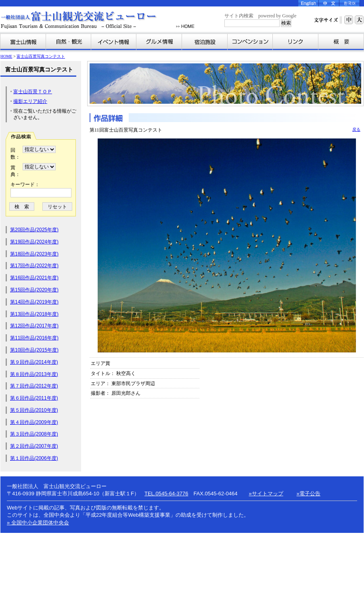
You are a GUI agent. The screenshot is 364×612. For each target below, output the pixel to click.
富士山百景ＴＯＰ (33, 92)
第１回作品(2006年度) (34, 458)
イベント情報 (114, 42)
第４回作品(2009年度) (34, 422)
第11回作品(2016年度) (34, 338)
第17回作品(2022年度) (34, 266)
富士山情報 (23, 42)
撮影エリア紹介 (30, 101)
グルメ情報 (159, 42)
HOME (185, 26)
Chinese (329, 3)
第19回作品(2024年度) (34, 242)
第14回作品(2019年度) (34, 302)
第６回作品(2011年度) (34, 398)
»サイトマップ (266, 494)
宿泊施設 (205, 42)
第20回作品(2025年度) (34, 230)
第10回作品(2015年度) (34, 350)
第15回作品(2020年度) (34, 290)
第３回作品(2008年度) (34, 434)
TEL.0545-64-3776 (166, 494)
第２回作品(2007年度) (34, 446)
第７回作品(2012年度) (34, 386)
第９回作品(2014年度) (34, 362)
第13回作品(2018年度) (34, 314)
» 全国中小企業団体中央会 (38, 523)
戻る (356, 129)
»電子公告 (309, 494)
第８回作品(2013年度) (34, 374)
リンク (296, 42)
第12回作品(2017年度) (34, 326)
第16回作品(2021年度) (34, 278)
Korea (350, 3)
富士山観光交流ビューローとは (341, 42)
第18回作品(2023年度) (34, 254)
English (309, 3)
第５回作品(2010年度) (34, 410)
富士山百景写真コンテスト (41, 56)
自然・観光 (69, 42)
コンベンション (250, 42)
